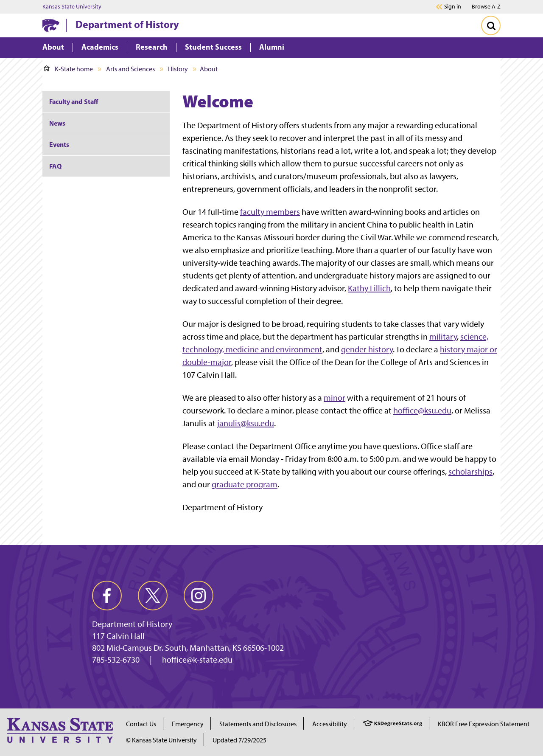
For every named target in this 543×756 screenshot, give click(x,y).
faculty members (270, 212)
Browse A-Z (486, 7)
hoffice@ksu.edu (422, 410)
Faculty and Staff (74, 101)
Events (59, 144)
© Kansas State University (161, 740)
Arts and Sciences (130, 69)
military (443, 337)
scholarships (470, 472)
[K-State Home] (51, 25)
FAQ (55, 166)
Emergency (188, 724)
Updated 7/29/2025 (239, 740)
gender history (367, 349)
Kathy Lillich (369, 288)
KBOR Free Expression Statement (484, 724)
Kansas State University (72, 7)
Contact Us (141, 724)
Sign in (453, 7)
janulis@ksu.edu (246, 423)
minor (334, 398)
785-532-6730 (116, 660)
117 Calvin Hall (118, 636)
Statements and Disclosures (258, 724)
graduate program (245, 484)
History (178, 69)
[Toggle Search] (491, 25)
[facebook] (107, 596)
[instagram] (199, 596)
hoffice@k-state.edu (197, 660)
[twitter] (153, 596)
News (57, 123)
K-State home (68, 69)
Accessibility (330, 724)
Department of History (127, 24)
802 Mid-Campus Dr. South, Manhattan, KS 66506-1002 (188, 648)
